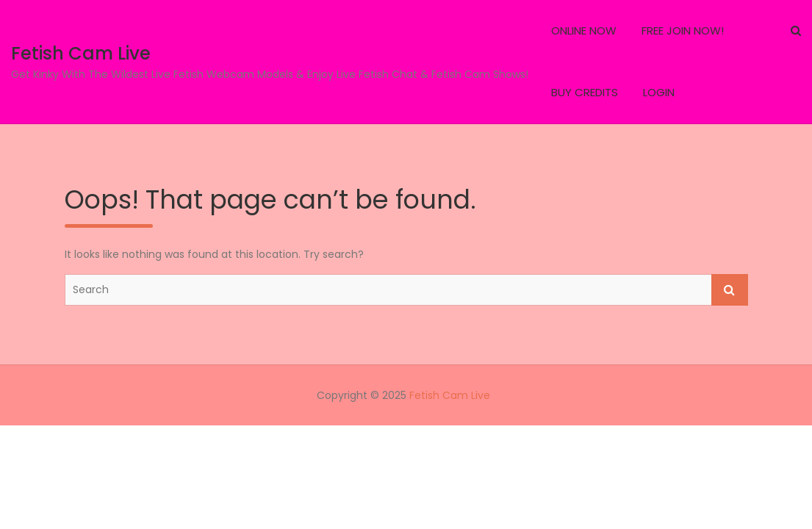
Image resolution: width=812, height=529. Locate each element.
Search (730, 290)
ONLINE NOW (584, 30)
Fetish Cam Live (81, 53)
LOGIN (659, 92)
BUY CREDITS (585, 92)
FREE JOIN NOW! (683, 30)
